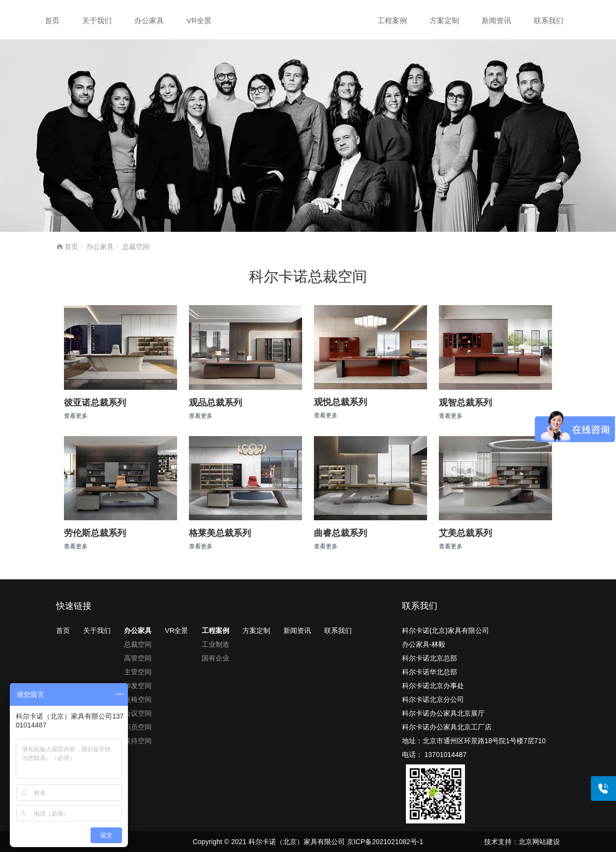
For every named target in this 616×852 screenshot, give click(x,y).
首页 (52, 20)
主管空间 (138, 672)
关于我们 (97, 20)
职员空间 (138, 727)
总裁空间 (136, 247)
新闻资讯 (496, 20)
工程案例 (392, 20)
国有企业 (216, 658)
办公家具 (149, 20)
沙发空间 (138, 686)
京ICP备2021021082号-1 (385, 842)
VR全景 (199, 20)
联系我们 (549, 20)
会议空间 (138, 713)
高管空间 (138, 658)
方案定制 (444, 20)
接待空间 (138, 741)
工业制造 (216, 644)
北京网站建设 (539, 842)
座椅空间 (138, 699)
